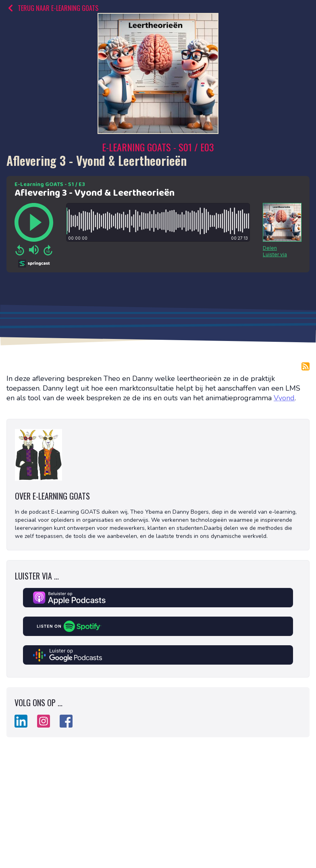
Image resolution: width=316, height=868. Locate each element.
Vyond (284, 398)
